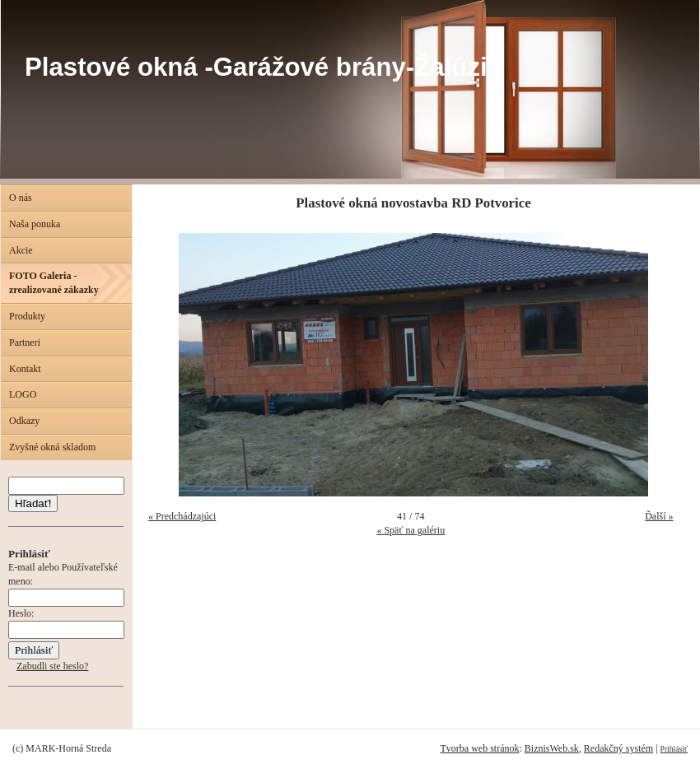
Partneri (25, 342)
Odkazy (24, 421)
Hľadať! (33, 503)
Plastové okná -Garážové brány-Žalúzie (263, 67)
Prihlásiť (674, 749)
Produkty (27, 316)
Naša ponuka (35, 224)
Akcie (21, 250)
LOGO (23, 394)
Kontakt (25, 369)
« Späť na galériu (411, 530)
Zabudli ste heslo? (52, 666)
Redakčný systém (618, 748)
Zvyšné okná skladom (52, 447)
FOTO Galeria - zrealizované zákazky (54, 283)
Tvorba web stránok (479, 748)
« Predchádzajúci (182, 516)
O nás (21, 198)
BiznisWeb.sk (552, 748)
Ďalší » (659, 516)
